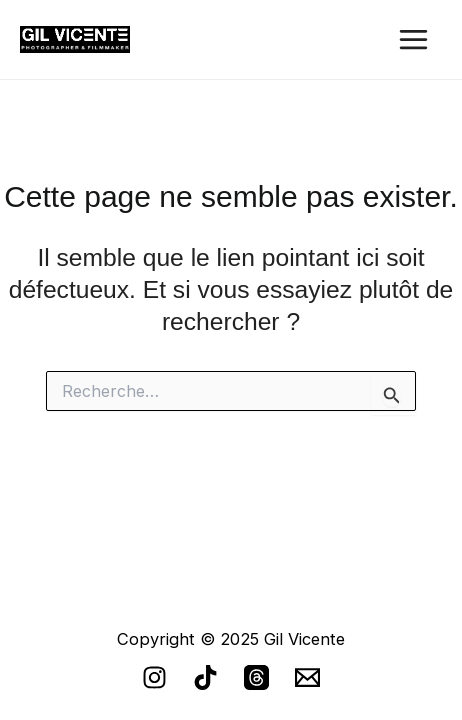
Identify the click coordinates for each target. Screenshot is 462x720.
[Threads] (256, 677)
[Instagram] (154, 677)
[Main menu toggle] (413, 40)
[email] (307, 677)
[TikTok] (205, 677)
